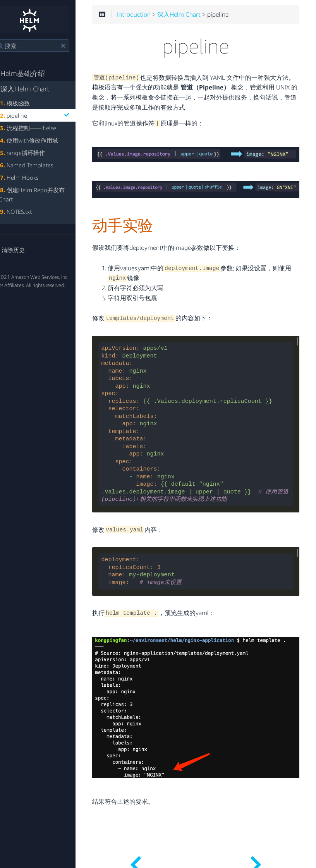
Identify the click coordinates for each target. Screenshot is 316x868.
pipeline (48, 115)
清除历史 (22, 250)
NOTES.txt (29, 211)
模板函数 (28, 103)
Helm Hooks (33, 177)
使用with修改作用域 (43, 140)
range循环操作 (36, 153)
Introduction (149, 15)
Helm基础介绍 (32, 73)
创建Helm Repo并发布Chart (45, 194)
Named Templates (40, 165)
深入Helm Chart (35, 89)
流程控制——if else (42, 128)
